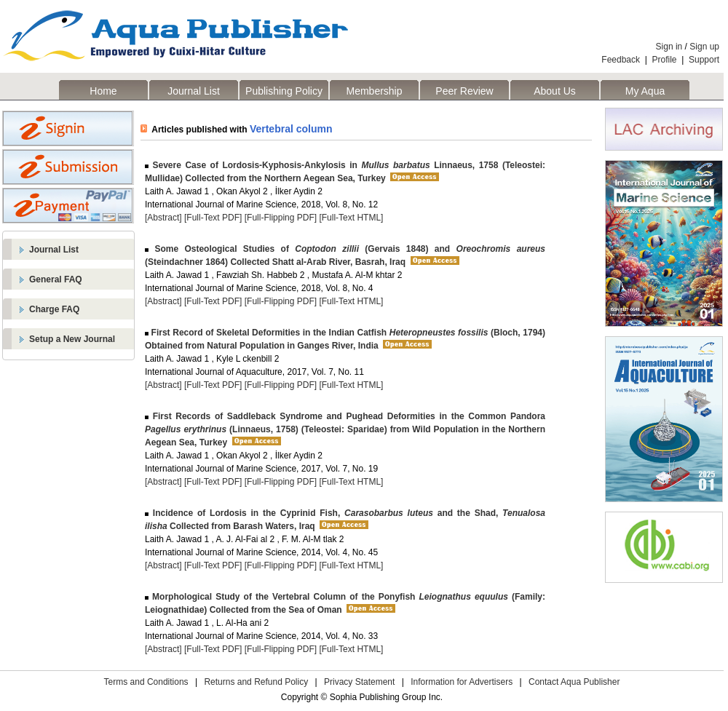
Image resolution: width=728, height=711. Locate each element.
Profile (665, 60)
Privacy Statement (359, 682)
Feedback (621, 60)
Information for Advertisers (462, 682)
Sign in (669, 47)
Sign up (704, 47)
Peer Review (464, 91)
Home (103, 91)
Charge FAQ (54, 309)
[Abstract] (163, 218)
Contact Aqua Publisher (574, 682)
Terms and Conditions (146, 682)
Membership (374, 91)
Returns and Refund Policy (256, 682)
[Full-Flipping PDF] (281, 218)
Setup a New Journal (72, 339)
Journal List (194, 91)
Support (704, 60)
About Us (555, 91)
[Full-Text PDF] (213, 218)
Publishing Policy (284, 91)
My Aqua (645, 91)
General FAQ (56, 279)
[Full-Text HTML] (351, 218)
